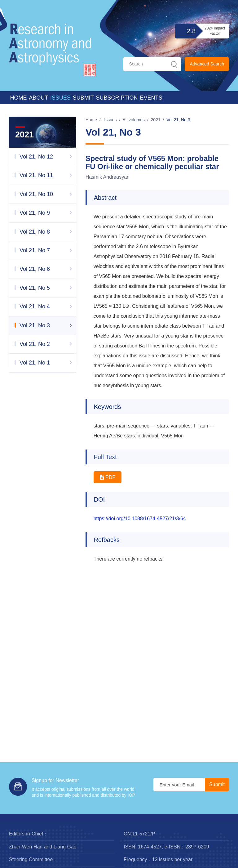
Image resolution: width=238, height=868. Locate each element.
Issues (60, 98)
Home (18, 98)
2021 (156, 120)
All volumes (134, 120)
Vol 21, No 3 (178, 120)
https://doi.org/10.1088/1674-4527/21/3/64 (140, 519)
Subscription (117, 98)
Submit (83, 98)
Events (151, 98)
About (38, 98)
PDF (108, 477)
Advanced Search (207, 64)
